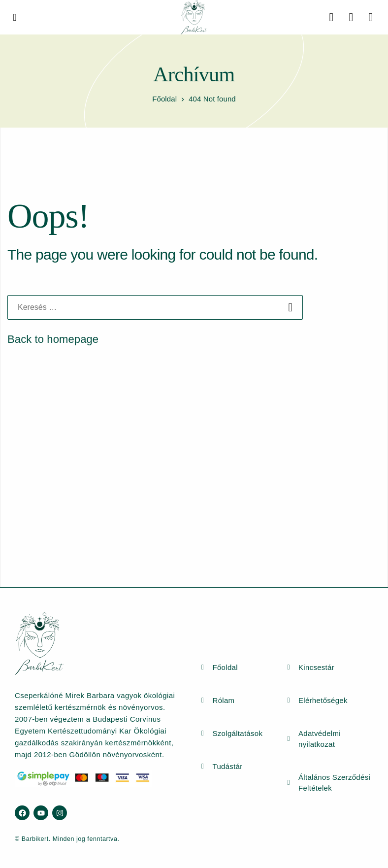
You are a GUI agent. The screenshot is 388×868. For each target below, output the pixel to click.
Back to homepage (53, 339)
